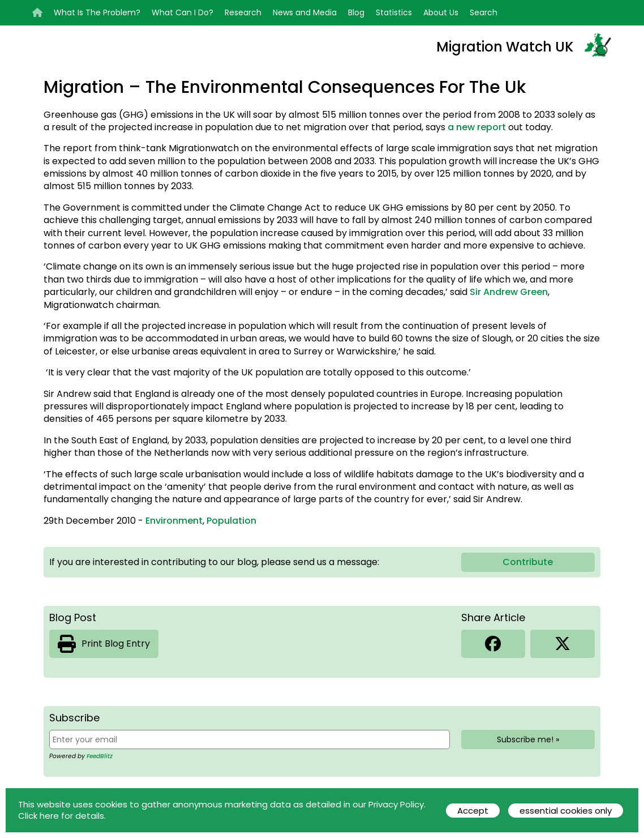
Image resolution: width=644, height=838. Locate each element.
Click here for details (61, 816)
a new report (478, 127)
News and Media (305, 12)
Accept (473, 811)
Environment (174, 521)
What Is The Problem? (97, 12)
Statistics (394, 12)
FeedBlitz (100, 756)
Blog (356, 12)
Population (231, 521)
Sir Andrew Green (509, 292)
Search (484, 12)
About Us (441, 12)
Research (243, 12)
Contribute (528, 562)
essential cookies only (566, 811)
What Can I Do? (183, 12)
